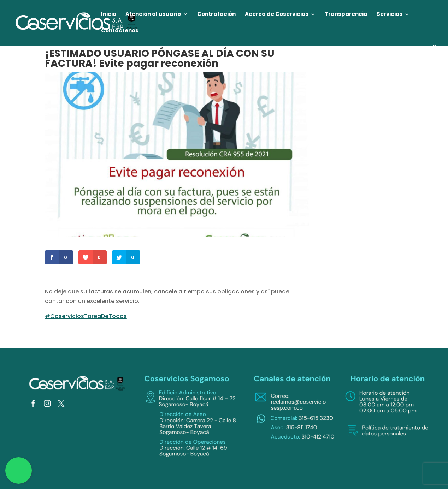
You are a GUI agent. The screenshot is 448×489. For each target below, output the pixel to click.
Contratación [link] (216, 15)
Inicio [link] (109, 15)
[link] (77, 22)
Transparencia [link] (346, 15)
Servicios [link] (390, 15)
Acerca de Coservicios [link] (277, 15)
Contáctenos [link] (120, 31)
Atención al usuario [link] (153, 15)
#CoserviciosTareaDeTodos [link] (86, 316)
